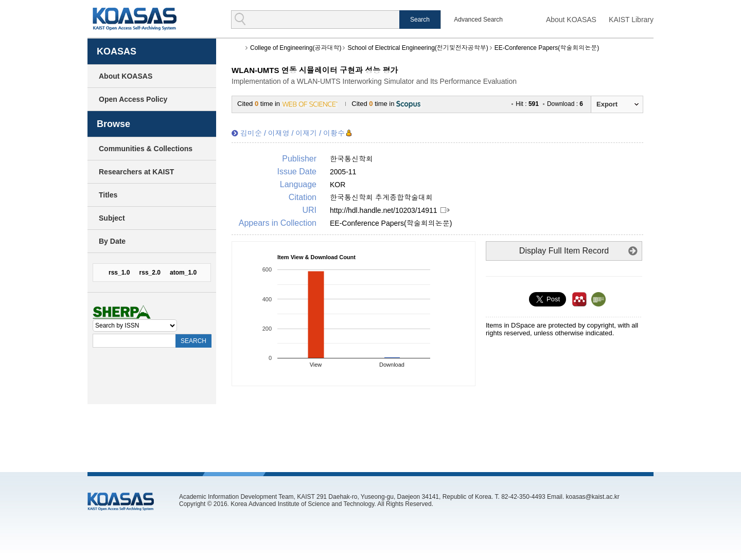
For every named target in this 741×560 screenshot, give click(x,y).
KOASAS (135, 19)
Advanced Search (478, 20)
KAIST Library (631, 20)
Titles (108, 195)
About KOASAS (571, 20)
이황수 (334, 133)
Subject (112, 218)
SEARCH (193, 341)
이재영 (279, 133)
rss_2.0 (150, 273)
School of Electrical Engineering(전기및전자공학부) (418, 48)
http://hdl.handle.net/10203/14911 (384, 210)
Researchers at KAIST (136, 172)
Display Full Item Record (564, 251)
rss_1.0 (119, 273)
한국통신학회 (351, 159)
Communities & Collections (146, 149)
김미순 (251, 133)
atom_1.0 (183, 273)
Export (607, 104)
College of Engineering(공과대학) (296, 48)
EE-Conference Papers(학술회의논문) (547, 48)
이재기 (306, 133)
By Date (112, 241)
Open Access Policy (133, 99)
